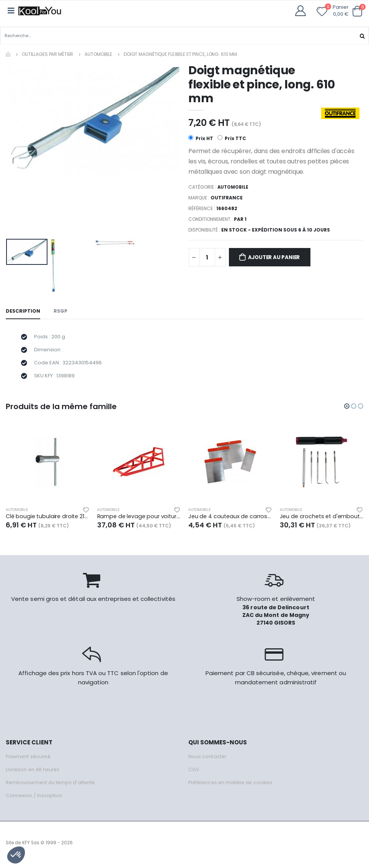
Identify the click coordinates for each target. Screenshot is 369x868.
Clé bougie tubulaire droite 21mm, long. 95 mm (48, 520)
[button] (357, 11)
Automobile (98, 54)
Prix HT (201, 138)
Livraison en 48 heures (34, 773)
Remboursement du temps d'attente (52, 786)
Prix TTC (232, 138)
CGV (194, 773)
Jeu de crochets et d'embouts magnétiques (322, 520)
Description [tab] (23, 311)
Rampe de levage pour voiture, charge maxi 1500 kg (139, 520)
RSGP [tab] (62, 311)
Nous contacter (208, 760)
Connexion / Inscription (35, 799)
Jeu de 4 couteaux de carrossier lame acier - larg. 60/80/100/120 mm (230, 520)
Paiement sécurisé (29, 760)
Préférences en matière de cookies (233, 786)
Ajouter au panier (278, 258)
